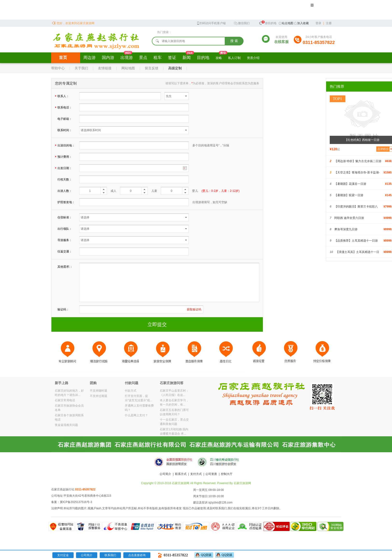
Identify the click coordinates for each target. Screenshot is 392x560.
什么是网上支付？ (136, 415)
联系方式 (181, 474)
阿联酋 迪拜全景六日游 (349, 218)
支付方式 (196, 474)
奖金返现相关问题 (66, 425)
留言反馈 (152, 68)
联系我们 (110, 555)
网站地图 (128, 68)
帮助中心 (58, 68)
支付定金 (63, 555)
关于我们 (81, 68)
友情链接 (105, 68)
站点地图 (287, 23)
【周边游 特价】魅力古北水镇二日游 (358, 161)
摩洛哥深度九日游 (346, 229)
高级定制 (175, 68)
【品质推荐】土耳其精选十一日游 (356, 241)
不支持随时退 (98, 391)
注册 (329, 23)
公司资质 (211, 474)
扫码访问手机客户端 (211, 23)
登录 (318, 23)
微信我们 (242, 23)
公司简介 (165, 474)
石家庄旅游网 (242, 483)
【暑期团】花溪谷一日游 (350, 184)
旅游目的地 (268, 23)
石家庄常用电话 (65, 400)
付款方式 (131, 391)
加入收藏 (303, 23)
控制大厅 (227, 474)
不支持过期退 (98, 396)
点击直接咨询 (137, 555)
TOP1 (337, 99)
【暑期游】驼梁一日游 (349, 195)
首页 (63, 58)
